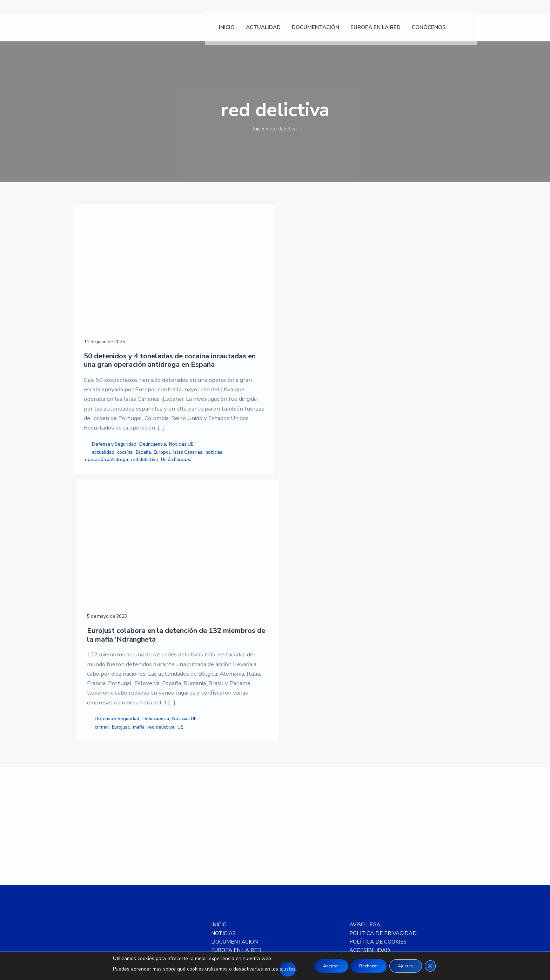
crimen (196, 525)
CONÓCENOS (227, 812)
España (143, 553)
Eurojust (215, 525)
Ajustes (411, 966)
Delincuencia (98, 545)
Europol (95, 560)
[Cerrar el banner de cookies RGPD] (439, 966)
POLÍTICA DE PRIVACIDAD (383, 786)
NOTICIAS (223, 786)
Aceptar (325, 966)
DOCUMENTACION (234, 795)
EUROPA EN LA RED (236, 803)
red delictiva (98, 575)
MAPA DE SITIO (369, 812)
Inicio (259, 129)
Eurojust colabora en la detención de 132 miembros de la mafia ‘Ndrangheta (215, 300)
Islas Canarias (121, 560)
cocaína (125, 553)
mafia (233, 525)
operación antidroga (126, 568)
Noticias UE (126, 545)
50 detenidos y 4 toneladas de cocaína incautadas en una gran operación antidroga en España (117, 309)
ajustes (278, 969)
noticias (93, 568)
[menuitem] (468, 32)
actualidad (103, 553)
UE (215, 533)
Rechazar (368, 966)
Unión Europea (130, 575)
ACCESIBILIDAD (370, 803)
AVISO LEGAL (366, 778)
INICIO (219, 778)
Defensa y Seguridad (114, 537)
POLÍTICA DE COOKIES (378, 795)
